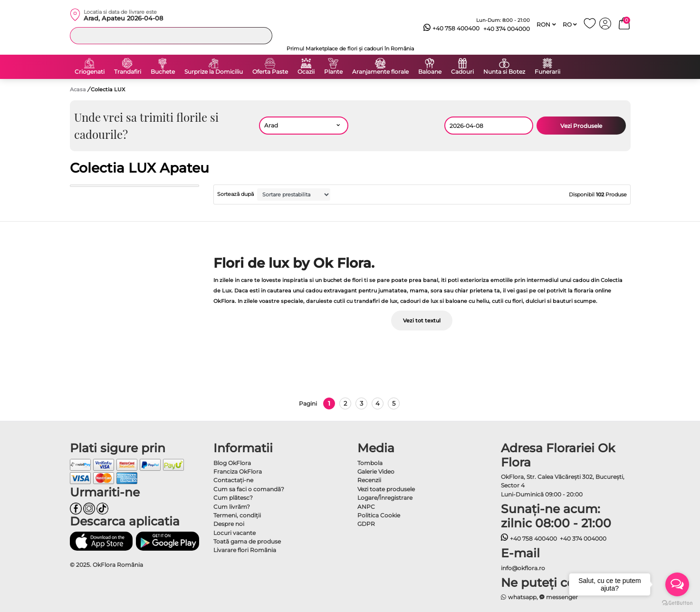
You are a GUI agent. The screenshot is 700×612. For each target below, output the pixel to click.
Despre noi (229, 524)
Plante (333, 72)
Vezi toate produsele (386, 489)
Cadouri (462, 72)
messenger (559, 597)
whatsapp (519, 597)
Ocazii (306, 72)
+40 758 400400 (451, 29)
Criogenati (90, 72)
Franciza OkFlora (238, 471)
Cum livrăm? (232, 507)
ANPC (366, 507)
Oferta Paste (270, 72)
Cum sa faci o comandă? (249, 489)
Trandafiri (128, 72)
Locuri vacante (235, 533)
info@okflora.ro (523, 568)
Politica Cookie (379, 515)
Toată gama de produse (247, 541)
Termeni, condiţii (237, 515)
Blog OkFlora (232, 463)
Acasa (78, 89)
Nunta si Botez (504, 72)
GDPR (366, 524)
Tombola (370, 463)
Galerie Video (376, 471)
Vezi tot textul (422, 321)
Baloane (430, 72)
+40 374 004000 (507, 29)
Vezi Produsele (581, 126)
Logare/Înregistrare (385, 498)
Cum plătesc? (233, 498)
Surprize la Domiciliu (214, 72)
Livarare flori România (245, 550)
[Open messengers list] (677, 584)
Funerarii (547, 72)
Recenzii (369, 480)
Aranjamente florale (380, 72)
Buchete (163, 72)
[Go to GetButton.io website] (677, 602)
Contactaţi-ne (233, 480)
